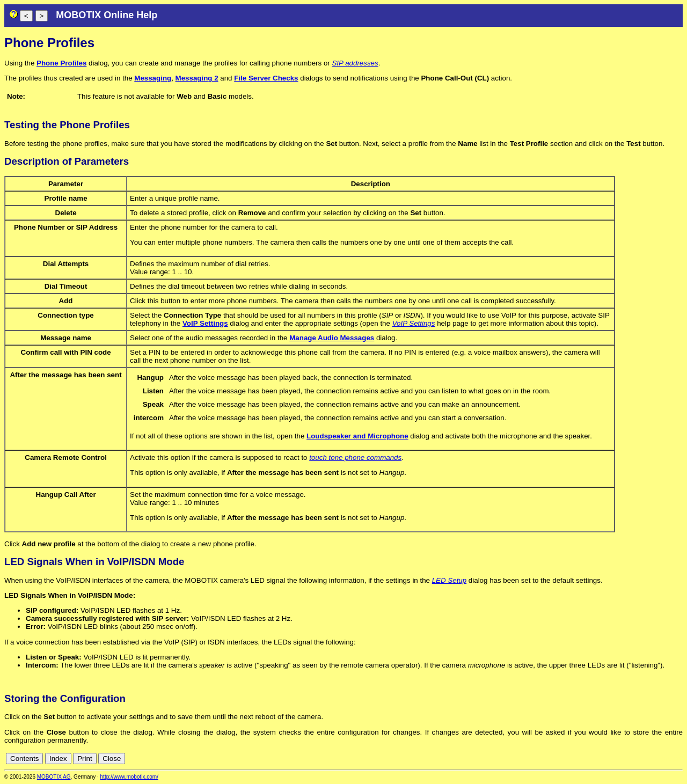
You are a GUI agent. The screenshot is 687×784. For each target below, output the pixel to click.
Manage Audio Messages (332, 338)
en (677, 759)
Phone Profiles (61, 63)
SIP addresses (355, 63)
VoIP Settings (205, 323)
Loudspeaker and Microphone (357, 436)
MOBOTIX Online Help (107, 15)
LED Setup (449, 580)
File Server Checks (266, 78)
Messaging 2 (197, 78)
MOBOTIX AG (54, 777)
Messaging (153, 78)
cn (666, 759)
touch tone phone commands (355, 457)
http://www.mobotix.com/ (129, 777)
